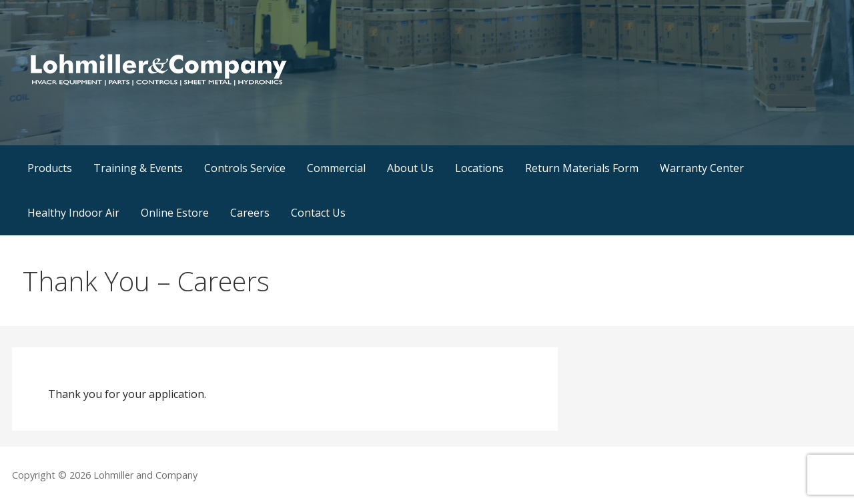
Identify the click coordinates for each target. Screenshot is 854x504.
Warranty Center (702, 168)
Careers (250, 213)
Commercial (336, 168)
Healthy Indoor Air (73, 213)
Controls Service (245, 168)
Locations (479, 168)
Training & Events (138, 168)
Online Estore (175, 213)
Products (50, 168)
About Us (410, 168)
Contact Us (318, 213)
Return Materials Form (582, 168)
